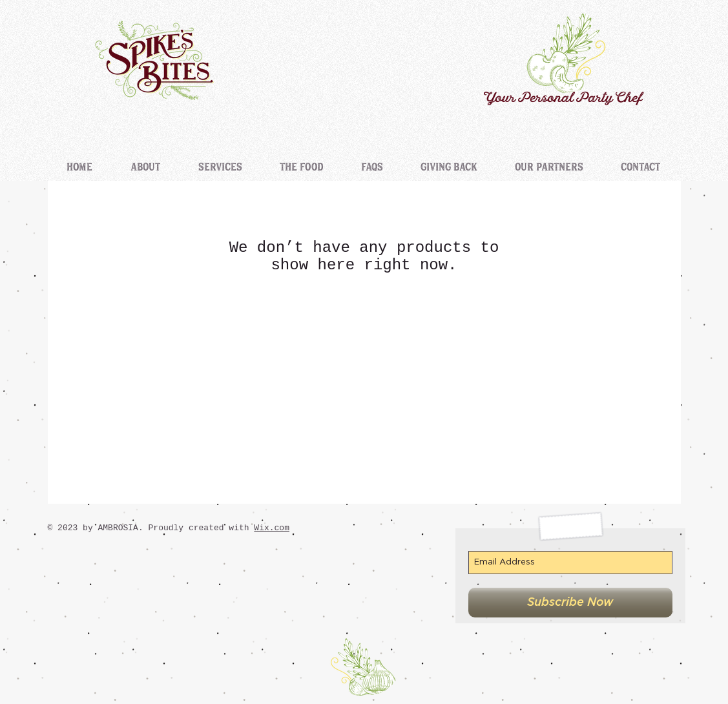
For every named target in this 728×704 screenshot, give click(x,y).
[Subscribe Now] (570, 603)
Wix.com (272, 528)
